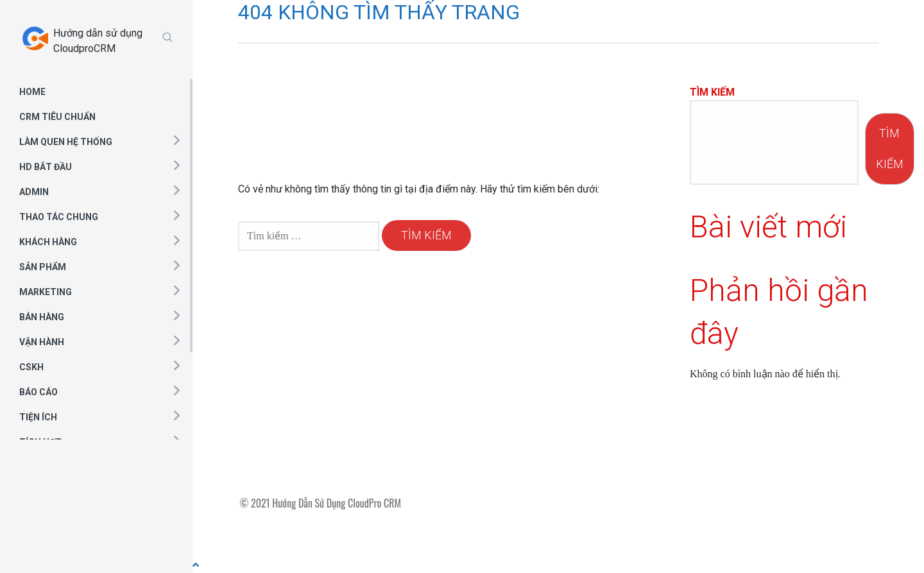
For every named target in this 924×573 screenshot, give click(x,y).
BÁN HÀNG (42, 317)
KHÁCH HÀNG (48, 242)
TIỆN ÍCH (38, 417)
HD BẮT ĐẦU (46, 167)
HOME (32, 92)
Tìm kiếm (712, 92)
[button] (176, 140)
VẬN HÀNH (42, 342)
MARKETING (46, 292)
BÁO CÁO (38, 392)
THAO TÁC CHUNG (59, 217)
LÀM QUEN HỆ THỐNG (66, 142)
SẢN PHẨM (43, 267)
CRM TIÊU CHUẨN (57, 117)
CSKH (31, 367)
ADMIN (34, 192)
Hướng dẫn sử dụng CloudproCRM (98, 41)
